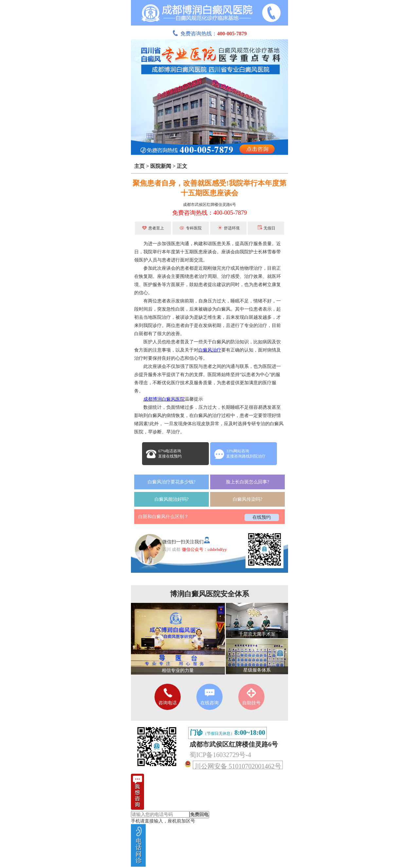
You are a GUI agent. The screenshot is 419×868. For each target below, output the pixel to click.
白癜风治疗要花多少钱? (172, 482)
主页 (139, 166)
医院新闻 (161, 166)
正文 (182, 166)
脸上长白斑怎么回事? (247, 482)
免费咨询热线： (209, 34)
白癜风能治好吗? (172, 499)
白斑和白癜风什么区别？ (163, 517)
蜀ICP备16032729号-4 (220, 755)
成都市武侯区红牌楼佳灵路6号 (209, 205)
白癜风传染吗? (247, 499)
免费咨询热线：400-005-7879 (209, 213)
